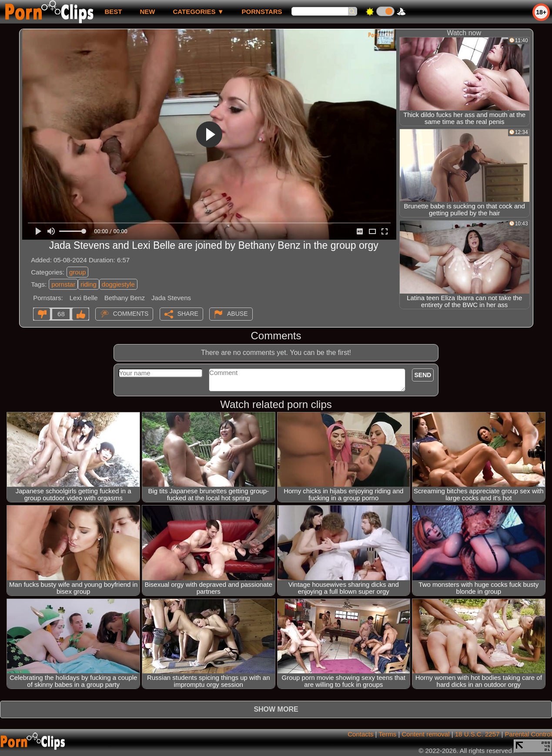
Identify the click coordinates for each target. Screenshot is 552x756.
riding (89, 284)
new (147, 12)
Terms (387, 734)
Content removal (425, 734)
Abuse (237, 314)
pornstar (63, 284)
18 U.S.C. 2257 (477, 734)
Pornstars (262, 12)
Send (423, 375)
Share (188, 314)
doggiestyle (118, 284)
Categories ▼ (198, 12)
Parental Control (529, 734)
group (77, 272)
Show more (276, 709)
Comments (131, 314)
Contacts (360, 734)
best (113, 12)
